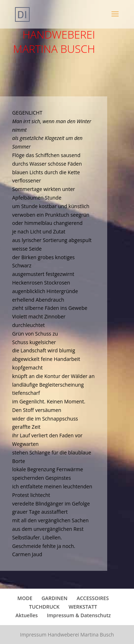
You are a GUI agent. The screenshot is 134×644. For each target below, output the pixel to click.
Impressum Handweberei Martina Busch (67, 635)
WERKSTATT (83, 607)
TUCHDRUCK (44, 607)
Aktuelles (26, 615)
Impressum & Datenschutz (79, 615)
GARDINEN (54, 598)
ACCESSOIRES (93, 598)
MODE (25, 598)
